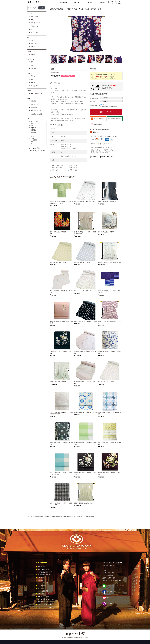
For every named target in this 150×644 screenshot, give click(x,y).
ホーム (29, 517)
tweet (104, 156)
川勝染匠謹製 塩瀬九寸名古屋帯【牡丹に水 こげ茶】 (86, 474)
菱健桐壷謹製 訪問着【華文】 (58, 382)
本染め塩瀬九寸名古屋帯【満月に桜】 (108, 232)
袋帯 (32, 40)
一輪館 (38, 142)
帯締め (33, 62)
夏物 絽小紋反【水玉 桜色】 (106, 382)
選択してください (38, 122)
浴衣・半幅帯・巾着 (36, 93)
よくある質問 (42, 588)
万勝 (38, 144)
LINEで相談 (111, 586)
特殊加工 (93, 101)
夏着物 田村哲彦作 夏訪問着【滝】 (108, 202)
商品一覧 (77, 2)
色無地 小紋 (34, 26)
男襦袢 (33, 83)
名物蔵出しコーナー (36, 104)
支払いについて (42, 567)
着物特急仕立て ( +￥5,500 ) (109, 106)
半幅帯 (33, 47)
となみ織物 (38, 131)
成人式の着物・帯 (47, 517)
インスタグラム (112, 604)
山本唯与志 (34, 108)
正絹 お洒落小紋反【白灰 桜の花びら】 (85, 202)
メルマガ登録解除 (43, 591)
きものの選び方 (37, 517)
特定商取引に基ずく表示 (45, 572)
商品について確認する (99, 119)
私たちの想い (64, 2)
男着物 (33, 76)
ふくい (38, 135)
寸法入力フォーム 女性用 (45, 605)
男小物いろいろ (35, 86)
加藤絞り (33, 101)
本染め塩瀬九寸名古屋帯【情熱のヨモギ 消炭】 (62, 233)
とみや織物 (38, 133)
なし (103, 104)
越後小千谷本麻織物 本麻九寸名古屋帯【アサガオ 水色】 (61, 474)
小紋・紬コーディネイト (45, 594)
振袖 (32, 20)
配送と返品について (44, 569)
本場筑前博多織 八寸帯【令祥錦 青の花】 (86, 412)
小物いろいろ (34, 68)
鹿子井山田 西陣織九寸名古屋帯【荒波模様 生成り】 (110, 352)
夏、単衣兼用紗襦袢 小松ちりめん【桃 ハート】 (86, 383)
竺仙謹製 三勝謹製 (36, 114)
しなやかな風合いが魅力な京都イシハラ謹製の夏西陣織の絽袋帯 (62, 413)
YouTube (110, 598)
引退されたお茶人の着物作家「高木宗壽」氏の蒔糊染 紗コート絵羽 (62, 202)
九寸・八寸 (34, 44)
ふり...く (38, 136)
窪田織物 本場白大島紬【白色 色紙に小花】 (85, 352)
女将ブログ (89, 2)
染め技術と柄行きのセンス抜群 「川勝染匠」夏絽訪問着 (85, 233)
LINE (111, 156)
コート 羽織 (34, 33)
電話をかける (74, 170)
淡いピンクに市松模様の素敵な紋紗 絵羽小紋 (110, 322)
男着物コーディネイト (44, 602)
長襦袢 (33, 54)
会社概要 (40, 580)
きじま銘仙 (38, 127)
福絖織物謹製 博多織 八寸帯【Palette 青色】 (110, 413)
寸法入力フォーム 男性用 (45, 607)
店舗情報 (102, 2)
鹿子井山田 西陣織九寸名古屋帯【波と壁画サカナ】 (62, 443)
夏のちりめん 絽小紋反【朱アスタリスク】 (86, 321)
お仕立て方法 (94, 98)
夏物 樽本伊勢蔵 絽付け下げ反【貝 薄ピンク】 (62, 292)
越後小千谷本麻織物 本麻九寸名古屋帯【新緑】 (85, 443)
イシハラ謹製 (38, 140)
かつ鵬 (38, 125)
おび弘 (38, 124)
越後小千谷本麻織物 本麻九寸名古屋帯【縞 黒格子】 (61, 504)
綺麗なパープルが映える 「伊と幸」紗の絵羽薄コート (110, 292)
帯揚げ (33, 65)
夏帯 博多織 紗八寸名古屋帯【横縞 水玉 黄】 (110, 443)
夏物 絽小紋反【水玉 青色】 (82, 262)
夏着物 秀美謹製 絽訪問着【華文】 (84, 503)
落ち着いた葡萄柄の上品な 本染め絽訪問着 (110, 262)
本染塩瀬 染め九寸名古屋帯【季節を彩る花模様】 (62, 322)
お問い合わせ (42, 586)
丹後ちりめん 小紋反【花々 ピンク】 (84, 291)
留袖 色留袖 (34, 16)
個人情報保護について (44, 575)
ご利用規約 (41, 577)
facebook (95, 156)
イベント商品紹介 (43, 583)
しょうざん (38, 129)
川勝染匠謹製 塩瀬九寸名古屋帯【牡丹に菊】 (109, 474)
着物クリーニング (36, 111)
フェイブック (111, 592)
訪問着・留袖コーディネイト (46, 599)
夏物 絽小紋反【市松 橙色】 (58, 262)
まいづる (38, 138)
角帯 (32, 79)
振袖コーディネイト (44, 596)
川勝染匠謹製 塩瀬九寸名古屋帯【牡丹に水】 (61, 352)
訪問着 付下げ (35, 23)
